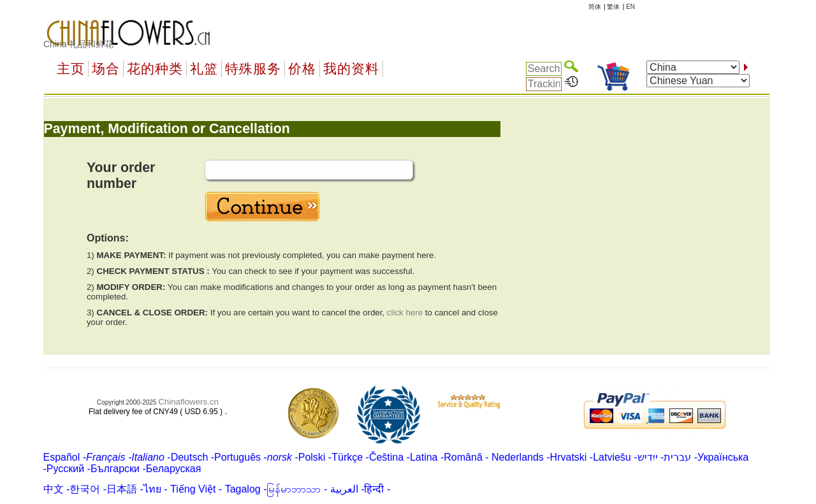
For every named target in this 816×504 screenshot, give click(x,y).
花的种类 (155, 69)
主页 (71, 69)
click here (405, 313)
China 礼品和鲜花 (78, 44)
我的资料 (351, 69)
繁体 (613, 7)
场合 (106, 69)
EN (630, 7)
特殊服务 (253, 69)
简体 (595, 7)
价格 (302, 69)
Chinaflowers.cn (188, 402)
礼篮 (204, 69)
